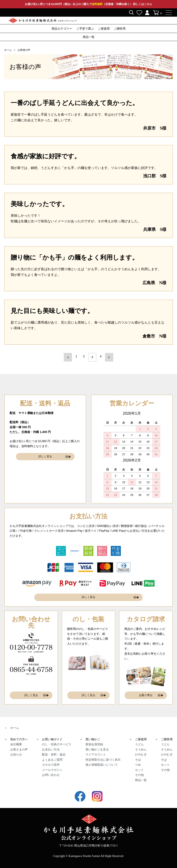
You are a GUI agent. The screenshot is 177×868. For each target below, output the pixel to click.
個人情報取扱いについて (102, 760)
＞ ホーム (12, 724)
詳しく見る (45, 454)
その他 (139, 771)
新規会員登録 (94, 740)
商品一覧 (89, 37)
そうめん (141, 745)
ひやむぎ (141, 750)
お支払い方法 (51, 745)
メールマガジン (52, 765)
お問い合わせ (51, 771)
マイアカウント (96, 750)
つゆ (138, 760)
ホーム (8, 50)
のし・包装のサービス (57, 740)
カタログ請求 (51, 760)
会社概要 (16, 740)
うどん (139, 740)
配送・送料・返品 (54, 750)
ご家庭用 (104, 29)
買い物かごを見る (97, 745)
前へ (70, 356)
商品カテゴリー (62, 29)
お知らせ (16, 750)
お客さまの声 (19, 745)
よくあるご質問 (52, 755)
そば (138, 755)
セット (139, 765)
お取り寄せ (146, 692)
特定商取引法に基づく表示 (103, 755)
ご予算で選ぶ (85, 29)
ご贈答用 (120, 29)
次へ (107, 356)
